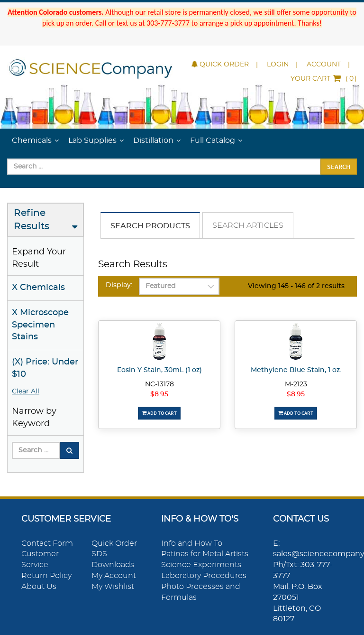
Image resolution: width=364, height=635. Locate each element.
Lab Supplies (92, 140)
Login (278, 65)
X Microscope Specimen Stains (40, 325)
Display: (119, 285)
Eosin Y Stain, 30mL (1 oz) (159, 370)
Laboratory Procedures (204, 576)
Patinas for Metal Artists (205, 554)
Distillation (153, 140)
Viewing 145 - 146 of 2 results (296, 286)
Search (339, 167)
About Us (39, 587)
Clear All (26, 392)
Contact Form (47, 543)
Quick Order (220, 65)
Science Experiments (201, 565)
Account (324, 65)
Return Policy (46, 576)
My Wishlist (113, 587)
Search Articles (248, 225)
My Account (114, 576)
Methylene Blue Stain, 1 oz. (296, 370)
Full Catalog (213, 140)
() (324, 79)
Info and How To (192, 543)
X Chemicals (38, 288)
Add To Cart (159, 413)
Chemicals (32, 140)
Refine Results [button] (32, 220)
